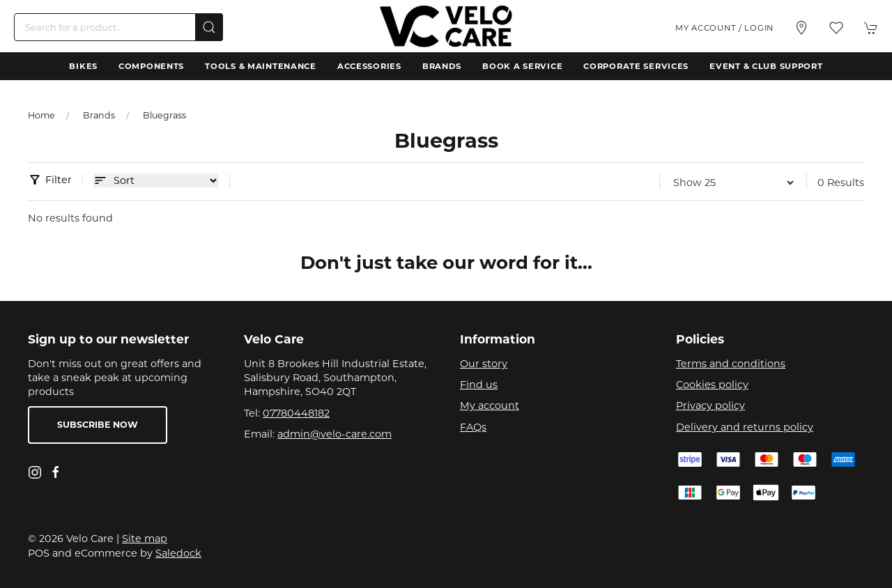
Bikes (83, 66)
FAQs (473, 427)
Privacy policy (710, 405)
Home (41, 115)
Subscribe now (98, 425)
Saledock (178, 553)
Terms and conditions (731, 364)
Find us (479, 385)
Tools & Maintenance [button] (261, 66)
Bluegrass (164, 115)
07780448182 (296, 413)
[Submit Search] (209, 27)
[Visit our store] (801, 28)
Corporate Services (636, 66)
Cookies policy (712, 385)
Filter (59, 180)
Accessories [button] (369, 66)
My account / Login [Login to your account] (724, 28)
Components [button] (151, 66)
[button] (836, 28)
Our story (484, 364)
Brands (442, 66)
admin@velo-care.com (334, 434)
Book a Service (522, 66)
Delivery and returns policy (745, 427)
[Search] (118, 27)
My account (490, 405)
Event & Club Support (766, 66)
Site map (145, 539)
